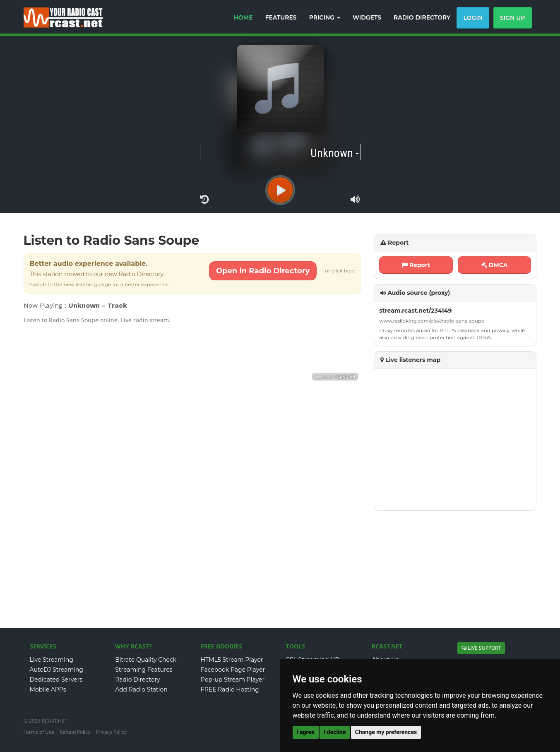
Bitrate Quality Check (146, 660)
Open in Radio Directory (263, 271)
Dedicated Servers (56, 680)
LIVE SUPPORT (481, 648)
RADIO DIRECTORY (422, 17)
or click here (340, 271)
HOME (243, 17)
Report (416, 265)
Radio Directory (138, 680)
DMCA (495, 265)
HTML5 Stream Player (232, 660)
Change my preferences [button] (386, 732)
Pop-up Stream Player (233, 680)
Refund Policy (75, 732)
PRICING (325, 17)
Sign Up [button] (513, 18)
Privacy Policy (111, 732)
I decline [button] (335, 732)
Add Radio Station (141, 689)
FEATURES (281, 17)
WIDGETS (367, 17)
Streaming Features (144, 670)
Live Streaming (52, 660)
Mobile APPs (48, 689)
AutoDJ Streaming (56, 670)
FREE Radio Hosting (230, 689)
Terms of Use (39, 732)
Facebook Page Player (233, 670)
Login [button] (473, 18)
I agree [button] (306, 732)
